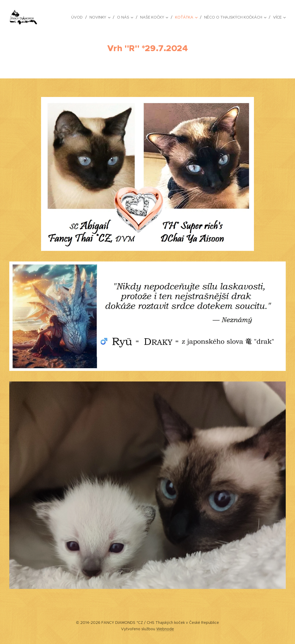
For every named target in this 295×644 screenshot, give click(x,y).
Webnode (165, 629)
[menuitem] (77, 17)
